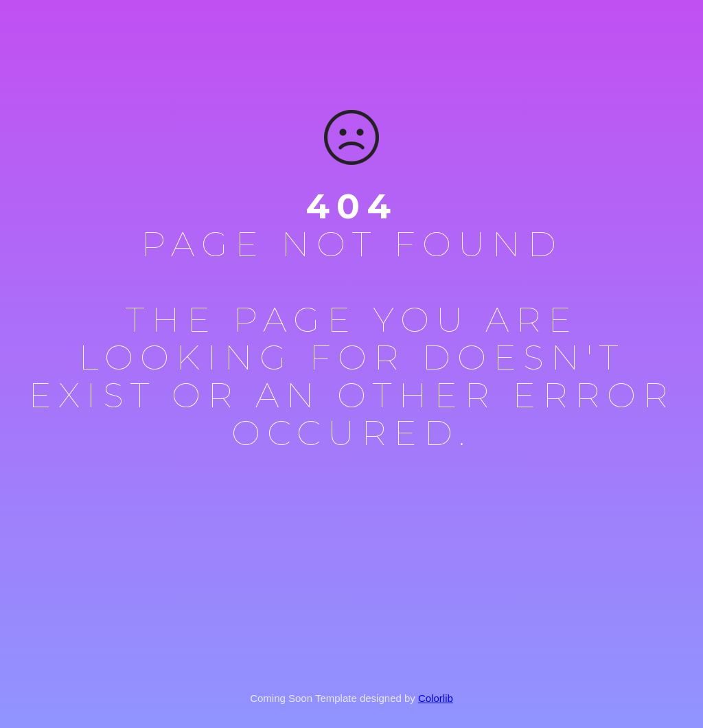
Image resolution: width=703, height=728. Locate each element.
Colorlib (436, 698)
